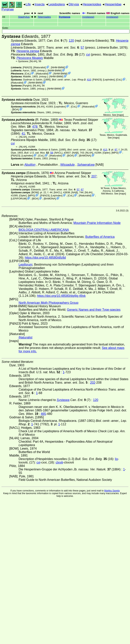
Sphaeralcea (86, 165)
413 (105, 150)
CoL (28, 73)
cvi (88, 54)
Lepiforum (25, 265)
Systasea (65, 17)
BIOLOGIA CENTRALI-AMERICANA (44, 230)
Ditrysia (74, 4)
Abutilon (30, 165)
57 (82, 48)
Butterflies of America (100, 237)
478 (35, 127)
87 (116, 150)
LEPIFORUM (19, 199)
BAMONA (85, 156)
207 (94, 176)
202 (93, 383)
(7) (57, 41)
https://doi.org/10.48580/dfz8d (45, 258)
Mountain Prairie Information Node (97, 223)
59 (52, 152)
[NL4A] (33, 61)
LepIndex (109, 80)
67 (82, 189)
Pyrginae (8, 9)
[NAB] (75, 152)
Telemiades (44, 17)
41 (23, 134)
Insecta (40, 4)
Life (28, 4)
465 (43, 414)
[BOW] (35, 192)
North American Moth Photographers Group (49, 303)
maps (120, 115)
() (88, 17)
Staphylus (24, 17)
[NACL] (58, 152)
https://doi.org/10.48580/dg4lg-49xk (61, 296)
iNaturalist (40, 67)
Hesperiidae (113, 4)
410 (89, 80)
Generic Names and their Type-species (94, 310)
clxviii (59, 462)
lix (117, 459)
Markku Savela (112, 491)
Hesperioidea (92, 4)
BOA (16, 109)
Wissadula (67, 165)
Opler (106, 152)
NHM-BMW (58, 67)
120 (71, 41)
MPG (115, 152)
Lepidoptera (57, 4)
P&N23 (27, 67)
